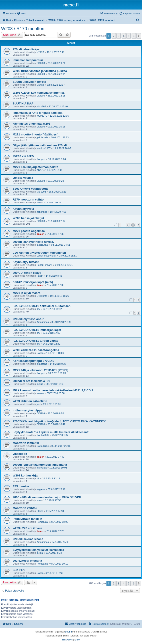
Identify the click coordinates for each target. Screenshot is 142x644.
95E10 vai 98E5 (23, 156)
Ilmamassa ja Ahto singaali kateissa (38, 113)
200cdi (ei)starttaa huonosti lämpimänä (40, 465)
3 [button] (119, 36)
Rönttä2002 (43, 435)
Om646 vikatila (23, 178)
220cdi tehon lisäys (26, 49)
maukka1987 (44, 148)
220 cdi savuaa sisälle (28, 539)
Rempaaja (42, 522)
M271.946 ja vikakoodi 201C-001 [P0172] (40, 370)
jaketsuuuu (43, 245)
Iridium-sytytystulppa (27, 410)
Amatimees (43, 322)
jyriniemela (43, 137)
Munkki (41, 85)
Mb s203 (41, 106)
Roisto (40, 353)
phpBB (69, 632)
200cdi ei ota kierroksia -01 (31, 381)
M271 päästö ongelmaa (29, 231)
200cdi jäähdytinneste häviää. (33, 242)
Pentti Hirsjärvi (45, 265)
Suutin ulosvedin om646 (30, 82)
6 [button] (134, 36)
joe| (39, 404)
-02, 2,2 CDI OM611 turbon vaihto (36, 341)
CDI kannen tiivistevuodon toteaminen (39, 253)
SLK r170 (19, 570)
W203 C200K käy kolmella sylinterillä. (39, 93)
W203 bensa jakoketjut (28, 218)
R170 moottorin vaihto (28, 200)
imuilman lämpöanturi (28, 60)
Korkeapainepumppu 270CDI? (34, 361)
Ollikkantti (42, 296)
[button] (139, 36)
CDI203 (41, 63)
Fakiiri (40, 276)
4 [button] (124, 36)
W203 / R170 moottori (23, 29)
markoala (42, 468)
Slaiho (40, 511)
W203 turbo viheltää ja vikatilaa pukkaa (40, 71)
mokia (40, 384)
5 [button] (129, 36)
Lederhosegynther (47, 256)
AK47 (40, 170)
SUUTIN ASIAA (23, 103)
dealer (40, 234)
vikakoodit (20, 454)
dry (38, 309)
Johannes (42, 212)
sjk (38, 478)
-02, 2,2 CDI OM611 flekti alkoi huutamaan (42, 306)
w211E (40, 52)
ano (39, 500)
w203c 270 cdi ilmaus (27, 528)
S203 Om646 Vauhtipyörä (30, 189)
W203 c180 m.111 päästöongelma (36, 350)
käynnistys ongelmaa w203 (31, 124)
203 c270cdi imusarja (27, 561)
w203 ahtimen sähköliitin (30, 401)
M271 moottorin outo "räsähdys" (35, 134)
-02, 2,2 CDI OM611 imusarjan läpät (37, 330)
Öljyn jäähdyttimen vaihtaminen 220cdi (40, 145)
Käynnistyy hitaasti (26, 262)
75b (39, 202)
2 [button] (114, 36)
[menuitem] (21, 13)
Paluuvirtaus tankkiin (27, 519)
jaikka (40, 553)
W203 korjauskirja (25, 475)
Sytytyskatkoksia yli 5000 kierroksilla (38, 550)
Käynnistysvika (23, 209)
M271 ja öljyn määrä (27, 293)
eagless (41, 489)
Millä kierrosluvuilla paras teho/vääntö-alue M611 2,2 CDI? (53, 390)
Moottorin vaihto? (25, 508)
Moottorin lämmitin (26, 443)
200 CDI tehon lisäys (27, 273)
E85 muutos (21, 486)
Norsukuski (43, 446)
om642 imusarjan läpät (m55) (33, 282)
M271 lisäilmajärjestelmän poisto (35, 167)
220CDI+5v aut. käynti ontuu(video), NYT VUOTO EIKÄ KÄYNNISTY (59, 421)
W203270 (42, 116)
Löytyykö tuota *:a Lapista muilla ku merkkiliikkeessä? (51, 432)
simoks (40, 393)
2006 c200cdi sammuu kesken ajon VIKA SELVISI (47, 497)
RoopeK (41, 159)
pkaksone (42, 364)
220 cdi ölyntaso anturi (29, 319)
